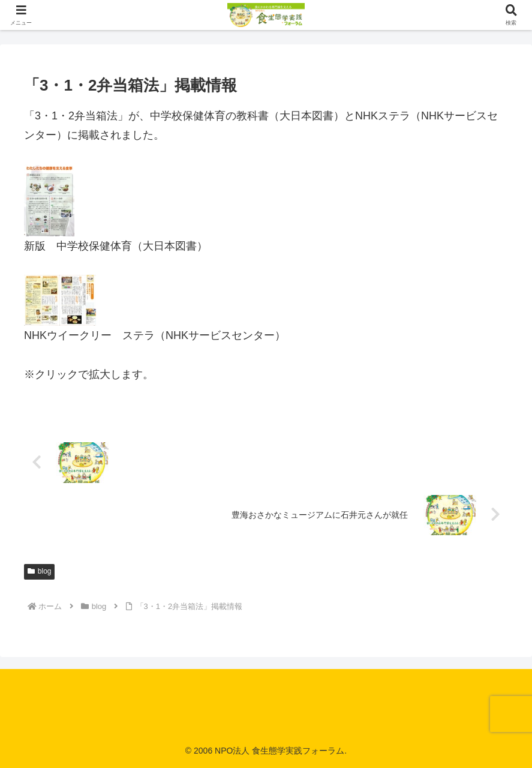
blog (39, 571)
